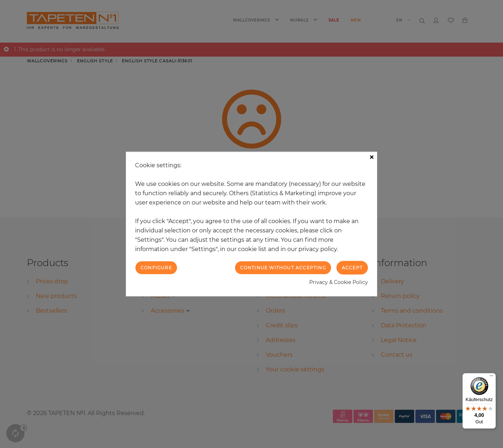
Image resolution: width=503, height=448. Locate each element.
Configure (156, 267)
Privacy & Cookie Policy (339, 282)
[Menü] (492, 377)
